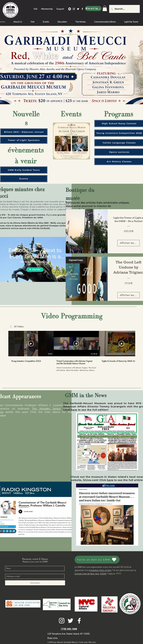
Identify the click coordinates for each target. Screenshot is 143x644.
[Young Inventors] (66, 100)
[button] (17, 327)
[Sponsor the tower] (72, 100)
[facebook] (82, 9)
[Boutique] (93, 8)
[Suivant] (135, 66)
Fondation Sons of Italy (100, 570)
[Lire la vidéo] (31, 344)
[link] (105, 8)
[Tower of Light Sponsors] (24, 140)
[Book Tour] (74, 100)
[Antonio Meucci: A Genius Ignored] (77, 100)
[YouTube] (70, 9)
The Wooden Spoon (46, 409)
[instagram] (74, 9)
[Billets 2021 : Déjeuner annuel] (24, 132)
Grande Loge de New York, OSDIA (90, 574)
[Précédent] (8, 66)
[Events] (24, 179)
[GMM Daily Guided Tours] (24, 170)
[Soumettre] (35, 583)
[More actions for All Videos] (17, 327)
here (74, 410)
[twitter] (78, 9)
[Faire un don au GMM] (97, 560)
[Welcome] (69, 100)
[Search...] (124, 9)
